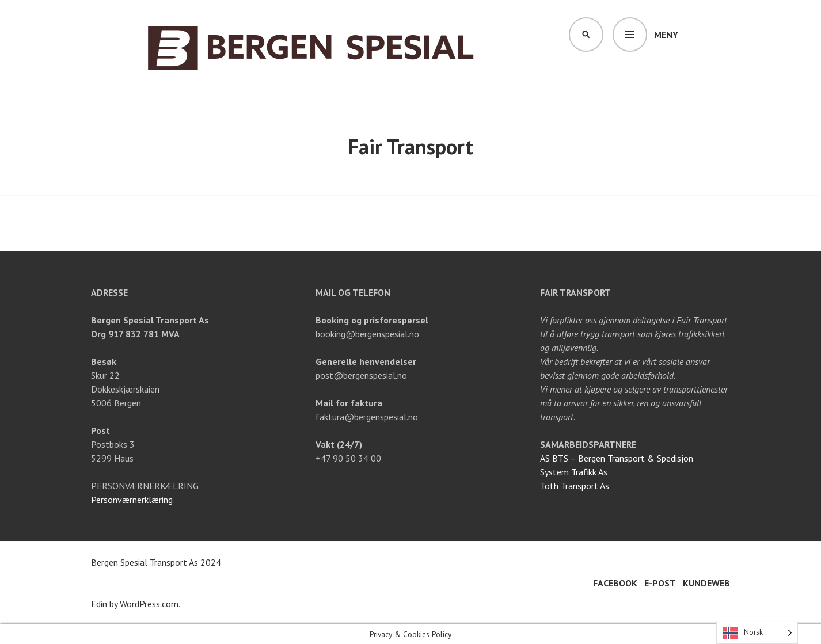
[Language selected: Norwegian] (757, 633)
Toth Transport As (575, 486)
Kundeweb (706, 583)
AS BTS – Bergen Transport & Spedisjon (617, 458)
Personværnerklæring (132, 500)
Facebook (615, 583)
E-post (660, 583)
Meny (666, 35)
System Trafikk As (574, 472)
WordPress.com (149, 604)
